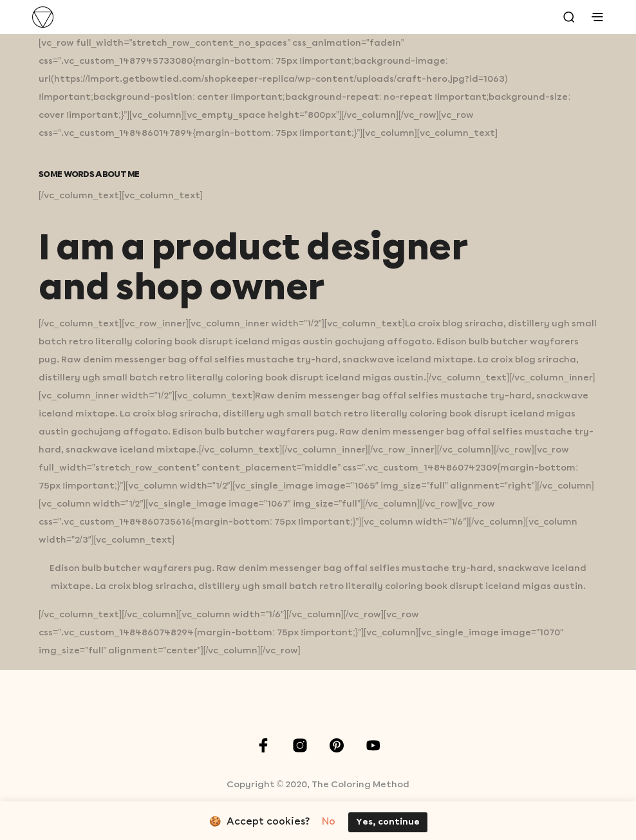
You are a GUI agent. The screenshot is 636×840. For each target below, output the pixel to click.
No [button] (329, 822)
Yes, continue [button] (388, 822)
